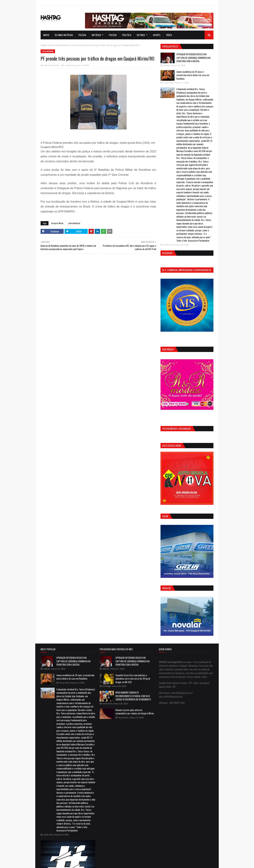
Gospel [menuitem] (157, 35)
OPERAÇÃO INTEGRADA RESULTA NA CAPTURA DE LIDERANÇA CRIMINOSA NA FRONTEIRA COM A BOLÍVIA (193, 58)
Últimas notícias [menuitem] (64, 35)
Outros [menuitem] (141, 35)
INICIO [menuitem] (46, 35)
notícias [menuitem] (96, 35)
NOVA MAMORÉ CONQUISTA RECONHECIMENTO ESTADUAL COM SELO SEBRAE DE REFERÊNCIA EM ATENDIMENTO (133, 696)
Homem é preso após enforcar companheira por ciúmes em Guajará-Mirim (135, 712)
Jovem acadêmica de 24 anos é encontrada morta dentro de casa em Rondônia (193, 75)
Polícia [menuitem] (82, 35)
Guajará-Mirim (57, 223)
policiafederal (63, 45)
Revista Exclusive (52, 65)
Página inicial (47, 45)
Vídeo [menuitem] (169, 35)
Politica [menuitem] (127, 35)
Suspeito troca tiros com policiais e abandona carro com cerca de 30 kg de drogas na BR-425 (133, 679)
